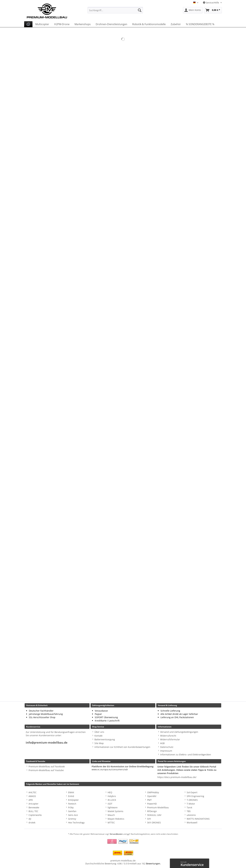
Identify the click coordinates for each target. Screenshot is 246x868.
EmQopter (73, 800)
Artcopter (33, 804)
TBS (189, 811)
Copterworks (35, 815)
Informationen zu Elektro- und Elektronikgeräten (186, 755)
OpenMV (152, 796)
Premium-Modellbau (158, 807)
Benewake (34, 807)
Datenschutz (167, 747)
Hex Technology (76, 823)
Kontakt (98, 736)
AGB (162, 743)
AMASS (32, 796)
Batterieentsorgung (105, 739)
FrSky (71, 807)
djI (30, 819)
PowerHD (152, 804)
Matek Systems (115, 811)
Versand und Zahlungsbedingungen (179, 732)
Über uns (99, 732)
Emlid (71, 796)
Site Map (99, 743)
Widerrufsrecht (168, 736)
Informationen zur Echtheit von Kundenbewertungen (122, 747)
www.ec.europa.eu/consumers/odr (110, 769)
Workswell (192, 823)
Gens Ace (73, 815)
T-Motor (191, 804)
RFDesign (152, 811)
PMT (149, 800)
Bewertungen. (153, 864)
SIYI (149, 819)
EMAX (71, 792)
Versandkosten (116, 834)
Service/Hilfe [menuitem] (211, 3)
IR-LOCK (112, 800)
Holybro (112, 796)
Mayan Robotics (116, 819)
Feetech (72, 804)
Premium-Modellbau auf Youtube (46, 770)
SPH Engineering (195, 796)
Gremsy (72, 819)
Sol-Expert (192, 792)
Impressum (166, 751)
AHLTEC (33, 792)
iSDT (110, 804)
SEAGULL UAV (154, 815)
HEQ (110, 792)
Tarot (189, 807)
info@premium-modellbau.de (47, 743)
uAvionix (191, 815)
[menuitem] (115, 12)
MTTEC (111, 823)
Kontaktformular (175, 863)
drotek (32, 823)
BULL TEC (33, 811)
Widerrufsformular (170, 739)
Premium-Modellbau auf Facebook (47, 766)
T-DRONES (192, 800)
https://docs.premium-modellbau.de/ (177, 777)
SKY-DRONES (154, 823)
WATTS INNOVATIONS (198, 819)
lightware (113, 807)
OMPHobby (153, 792)
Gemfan (72, 811)
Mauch (111, 815)
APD (31, 800)
